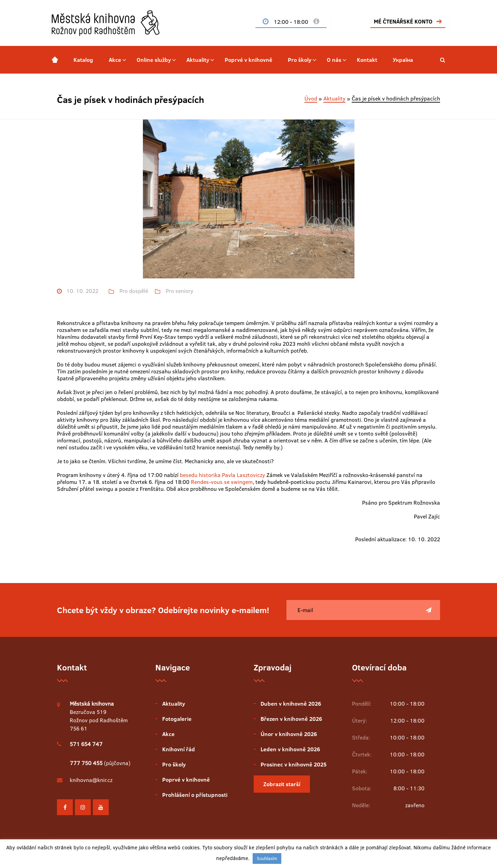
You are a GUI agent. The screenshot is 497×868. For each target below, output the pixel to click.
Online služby (154, 60)
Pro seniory (179, 291)
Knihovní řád (179, 749)
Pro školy (300, 60)
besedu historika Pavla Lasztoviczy (222, 475)
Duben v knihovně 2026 (291, 704)
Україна (403, 60)
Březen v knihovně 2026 (291, 719)
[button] (443, 60)
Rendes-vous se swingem (222, 482)
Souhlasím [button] (267, 858)
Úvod (311, 98)
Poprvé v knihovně (248, 60)
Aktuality (198, 60)
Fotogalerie (177, 719)
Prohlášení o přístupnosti (195, 795)
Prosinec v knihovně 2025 (294, 764)
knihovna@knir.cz (91, 780)
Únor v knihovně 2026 (289, 734)
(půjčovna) (100, 763)
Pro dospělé (134, 291)
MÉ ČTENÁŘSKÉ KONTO (403, 21)
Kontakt (367, 60)
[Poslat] (429, 610)
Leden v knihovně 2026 (290, 749)
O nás (334, 60)
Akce (115, 60)
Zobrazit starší (282, 784)
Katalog (83, 60)
